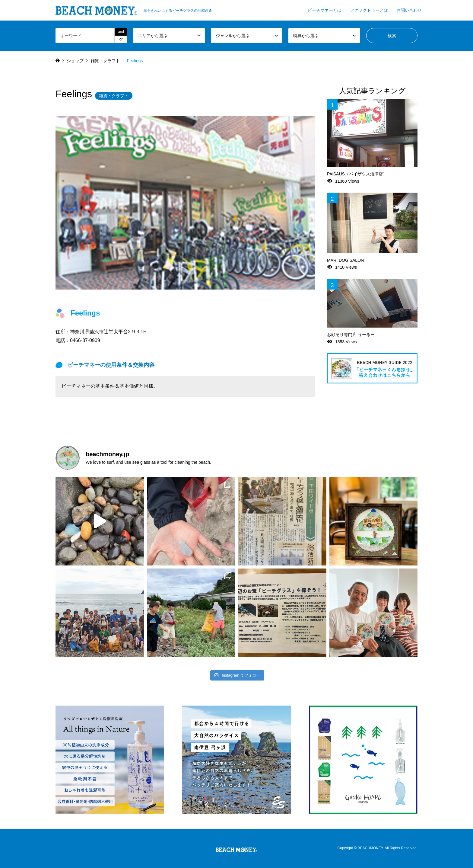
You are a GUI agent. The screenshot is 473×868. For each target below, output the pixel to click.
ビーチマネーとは (325, 10)
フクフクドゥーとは (369, 10)
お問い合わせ (409, 10)
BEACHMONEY (370, 848)
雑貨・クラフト (114, 96)
